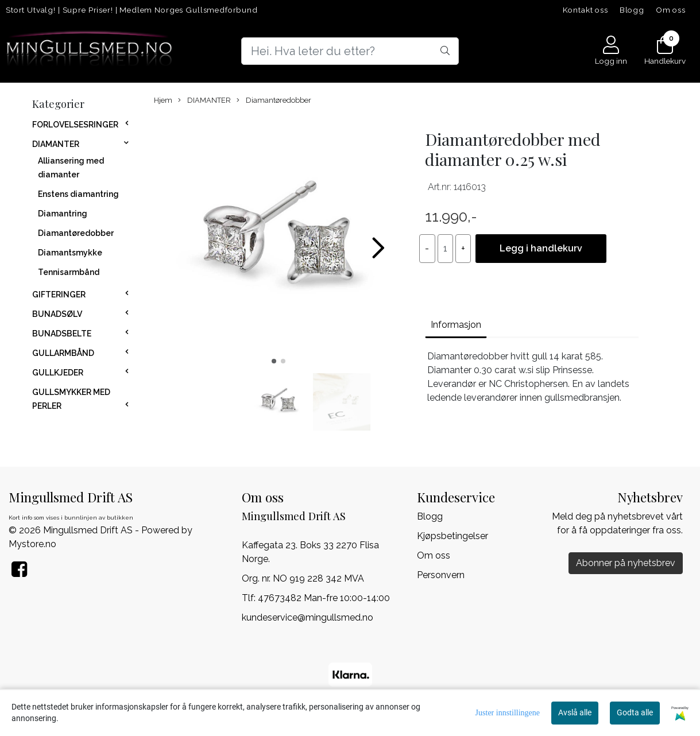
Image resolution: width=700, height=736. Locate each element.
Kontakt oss (585, 10)
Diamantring (63, 214)
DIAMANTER (56, 144)
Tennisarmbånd (69, 272)
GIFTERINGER (59, 295)
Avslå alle (575, 712)
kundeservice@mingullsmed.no (308, 617)
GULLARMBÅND (63, 353)
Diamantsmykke (70, 253)
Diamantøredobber (76, 233)
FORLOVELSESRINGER (75, 125)
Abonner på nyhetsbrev (626, 563)
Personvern (441, 575)
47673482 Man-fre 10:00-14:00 (324, 598)
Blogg (632, 10)
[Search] (350, 51)
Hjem (163, 100)
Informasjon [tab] (456, 325)
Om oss (671, 10)
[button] (274, 361)
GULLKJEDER (58, 373)
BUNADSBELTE (62, 334)
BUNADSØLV (57, 314)
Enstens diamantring (78, 194)
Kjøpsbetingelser (453, 536)
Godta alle (635, 712)
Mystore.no (32, 544)
